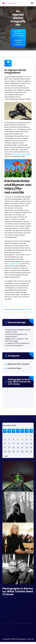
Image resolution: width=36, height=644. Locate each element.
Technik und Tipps (14, 368)
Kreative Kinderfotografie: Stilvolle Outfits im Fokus (18, 331)
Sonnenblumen (13, 264)
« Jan (6, 456)
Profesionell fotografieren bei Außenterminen (16, 335)
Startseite (17, 31)
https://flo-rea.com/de (22, 154)
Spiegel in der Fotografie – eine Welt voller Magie (17, 340)
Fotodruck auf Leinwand (14, 346)
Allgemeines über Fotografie (18, 35)
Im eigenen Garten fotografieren (17, 343)
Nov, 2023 (8, 63)
